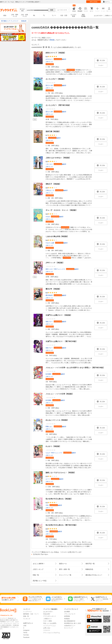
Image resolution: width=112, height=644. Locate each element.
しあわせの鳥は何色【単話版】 (57, 236)
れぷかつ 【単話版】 (53, 446)
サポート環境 (47, 621)
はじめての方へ (99, 16)
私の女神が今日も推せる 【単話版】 (59, 499)
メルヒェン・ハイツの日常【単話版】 (59, 394)
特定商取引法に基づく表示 (73, 623)
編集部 (60, 59)
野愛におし (49, 427)
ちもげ (48, 453)
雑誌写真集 (83, 15)
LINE (25, 626)
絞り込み (22, 10)
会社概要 (67, 612)
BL (34, 15)
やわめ (48, 217)
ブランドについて (70, 614)
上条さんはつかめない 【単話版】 (58, 158)
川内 (47, 505)
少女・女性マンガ (24, 15)
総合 (5, 15)
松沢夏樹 (48, 374)
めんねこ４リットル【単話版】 (57, 420)
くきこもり (49, 164)
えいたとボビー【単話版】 (55, 79)
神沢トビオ (49, 269)
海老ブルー (49, 322)
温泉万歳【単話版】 (53, 131)
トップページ (27, 612)
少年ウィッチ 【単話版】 (55, 263)
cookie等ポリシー (70, 626)
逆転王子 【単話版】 (53, 184)
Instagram (26, 630)
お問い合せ (47, 628)
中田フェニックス (59, 269)
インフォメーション (50, 626)
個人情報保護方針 (70, 621)
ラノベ (54, 15)
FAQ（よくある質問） (50, 623)
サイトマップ (68, 628)
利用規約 (67, 619)
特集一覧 (26, 616)
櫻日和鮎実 (49, 295)
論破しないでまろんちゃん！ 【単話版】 (61, 473)
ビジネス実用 (73, 15)
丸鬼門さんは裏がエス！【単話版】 (59, 315)
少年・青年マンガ (15, 15)
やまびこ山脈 (50, 243)
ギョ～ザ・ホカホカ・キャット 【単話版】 (61, 210)
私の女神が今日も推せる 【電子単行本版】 (61, 525)
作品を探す (47, 614)
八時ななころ (50, 190)
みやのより (49, 59)
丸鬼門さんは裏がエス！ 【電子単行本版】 (61, 341)
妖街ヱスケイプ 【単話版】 (56, 53)
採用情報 (67, 616)
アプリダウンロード (50, 616)
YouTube (26, 635)
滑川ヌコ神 (49, 85)
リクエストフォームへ (40, 554)
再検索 (52, 40)
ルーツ (48, 479)
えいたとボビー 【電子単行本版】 (58, 105)
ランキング (27, 619)
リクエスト (47, 630)
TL (44, 15)
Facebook (26, 637)
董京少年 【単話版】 (53, 289)
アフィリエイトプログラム (52, 633)
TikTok (25, 633)
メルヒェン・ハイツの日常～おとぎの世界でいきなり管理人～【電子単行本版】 (75, 368)
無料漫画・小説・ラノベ (31, 614)
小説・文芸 (64, 15)
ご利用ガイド (108, 16)
